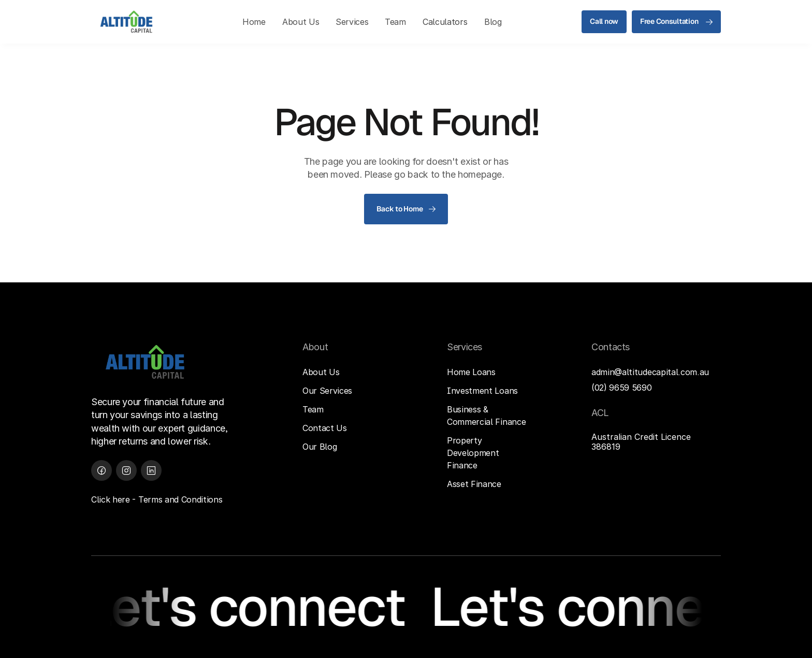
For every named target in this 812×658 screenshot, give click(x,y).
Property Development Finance (474, 453)
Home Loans (471, 372)
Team (313, 409)
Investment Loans (482, 391)
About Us (321, 372)
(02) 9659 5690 (622, 388)
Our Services (327, 391)
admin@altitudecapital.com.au (650, 372)
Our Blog (320, 447)
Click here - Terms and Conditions (157, 499)
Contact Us (325, 428)
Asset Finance (474, 484)
